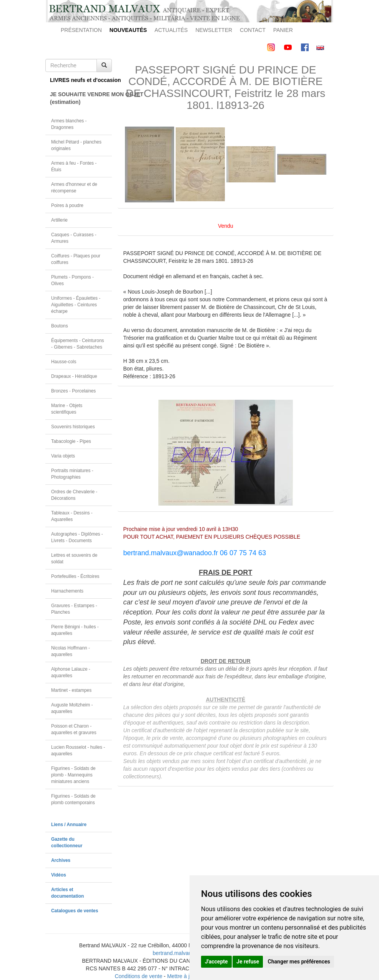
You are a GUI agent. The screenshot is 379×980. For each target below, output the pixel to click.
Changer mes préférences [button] (299, 962)
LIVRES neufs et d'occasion (81, 80)
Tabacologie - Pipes (71, 441)
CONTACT (253, 30)
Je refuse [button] (248, 962)
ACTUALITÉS (171, 30)
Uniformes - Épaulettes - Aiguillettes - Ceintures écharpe (76, 305)
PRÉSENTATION (81, 30)
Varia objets (63, 456)
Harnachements (67, 591)
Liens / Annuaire (69, 825)
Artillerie (59, 220)
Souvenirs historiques (73, 427)
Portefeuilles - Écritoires (75, 576)
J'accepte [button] (216, 962)
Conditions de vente (138, 976)
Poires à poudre (67, 205)
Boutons (60, 326)
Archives (61, 860)
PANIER (283, 30)
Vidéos (59, 875)
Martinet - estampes (71, 690)
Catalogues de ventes (75, 911)
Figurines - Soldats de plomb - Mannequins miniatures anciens (73, 775)
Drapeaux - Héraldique (74, 376)
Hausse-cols (64, 362)
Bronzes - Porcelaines (73, 391)
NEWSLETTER (214, 30)
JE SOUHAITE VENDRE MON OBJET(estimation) (81, 98)
